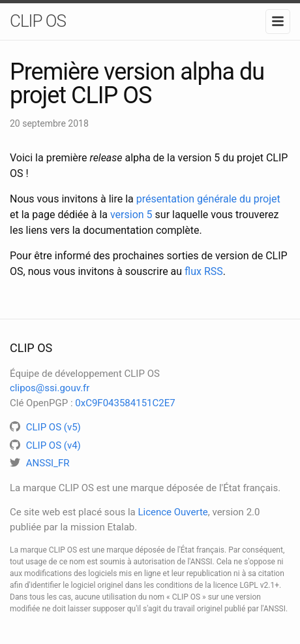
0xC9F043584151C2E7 (125, 403)
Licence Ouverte (172, 512)
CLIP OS (38, 21)
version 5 (131, 215)
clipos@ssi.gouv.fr (50, 388)
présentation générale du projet (208, 199)
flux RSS (204, 271)
